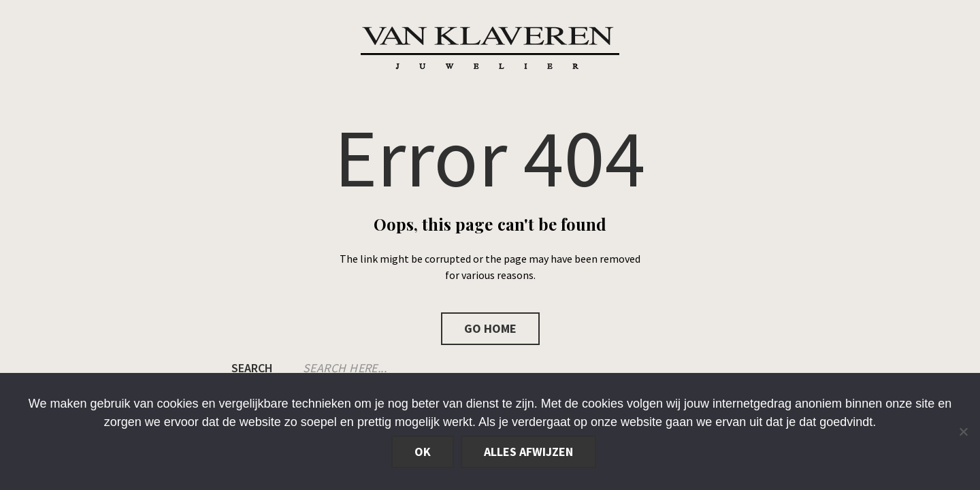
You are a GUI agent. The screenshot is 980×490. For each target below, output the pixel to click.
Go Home (490, 328)
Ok (423, 452)
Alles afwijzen (528, 452)
